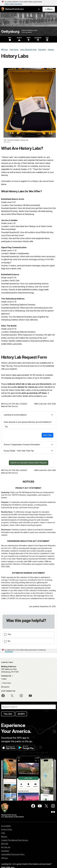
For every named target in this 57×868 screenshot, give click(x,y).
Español (5, 687)
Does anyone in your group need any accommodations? (28, 422)
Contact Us (6, 676)
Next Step (47, 435)
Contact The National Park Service (15, 840)
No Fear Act (6, 847)
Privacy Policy (7, 829)
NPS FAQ (5, 844)
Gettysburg (10, 32)
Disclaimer (5, 851)
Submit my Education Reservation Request (29, 463)
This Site (8, 714)
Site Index (6, 683)
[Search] (28, 707)
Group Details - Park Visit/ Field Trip (19, 451)
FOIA (3, 833)
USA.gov (5, 858)
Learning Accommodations (15, 415)
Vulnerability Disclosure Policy (13, 854)
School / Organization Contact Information (22, 444)
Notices (4, 836)
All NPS (21, 714)
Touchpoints (9, 652)
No (9, 641)
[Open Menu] (49, 9)
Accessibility (6, 826)
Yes (9, 634)
